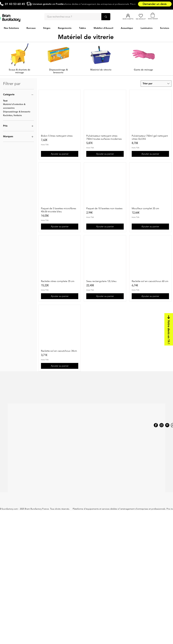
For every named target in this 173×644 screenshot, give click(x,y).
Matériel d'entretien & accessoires (14, 106)
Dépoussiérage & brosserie (17, 111)
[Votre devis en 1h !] (169, 329)
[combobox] (156, 84)
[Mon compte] (128, 16)
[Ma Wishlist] (141, 16)
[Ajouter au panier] (60, 154)
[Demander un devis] (155, 4)
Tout (5, 101)
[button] (153, 15)
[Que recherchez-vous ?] (71, 17)
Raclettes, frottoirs (12, 115)
